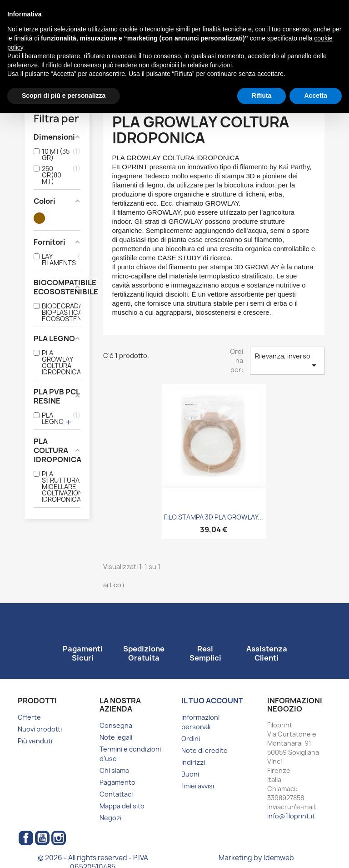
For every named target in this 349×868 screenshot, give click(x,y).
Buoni (190, 774)
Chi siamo (115, 770)
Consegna (116, 725)
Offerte (29, 717)
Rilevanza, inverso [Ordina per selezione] (287, 361)
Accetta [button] (316, 96)
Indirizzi (193, 762)
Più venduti (35, 741)
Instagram (59, 838)
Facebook (26, 838)
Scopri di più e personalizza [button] (64, 96)
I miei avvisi (198, 786)
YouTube (42, 838)
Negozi (110, 818)
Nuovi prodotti (40, 729)
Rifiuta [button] (262, 96)
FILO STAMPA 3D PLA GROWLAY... (214, 517)
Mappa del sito (122, 806)
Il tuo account (212, 701)
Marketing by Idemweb (256, 858)
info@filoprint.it (291, 816)
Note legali (116, 737)
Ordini (191, 739)
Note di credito (204, 750)
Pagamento (117, 782)
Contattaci (116, 794)
